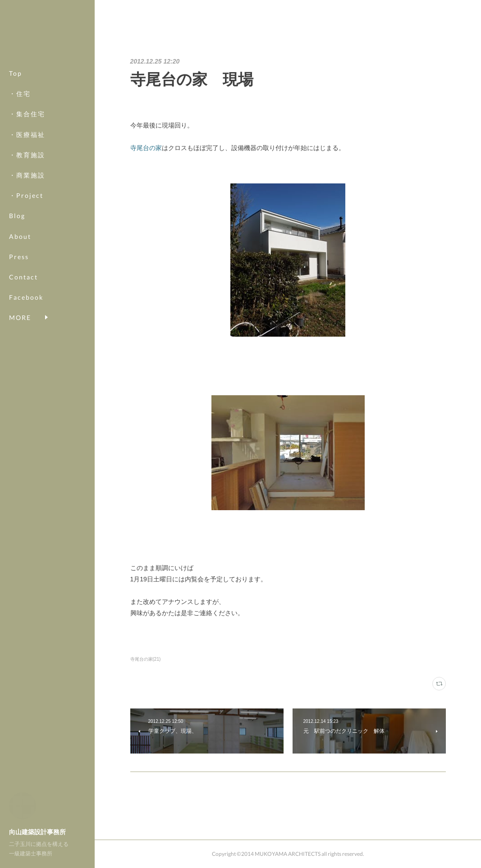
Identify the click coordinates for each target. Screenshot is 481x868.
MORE (20, 297)
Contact (23, 277)
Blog (17, 216)
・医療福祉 (27, 135)
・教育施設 (27, 155)
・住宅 (20, 94)
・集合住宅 (27, 114)
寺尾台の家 (146, 148)
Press (19, 257)
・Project (26, 195)
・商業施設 (27, 175)
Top (16, 73)
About (20, 236)
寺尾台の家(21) (146, 659)
